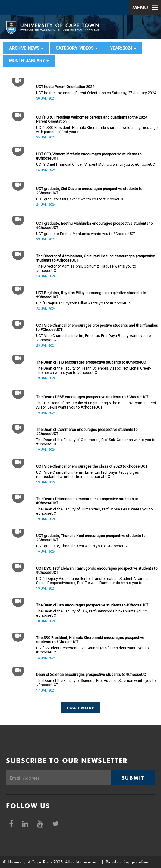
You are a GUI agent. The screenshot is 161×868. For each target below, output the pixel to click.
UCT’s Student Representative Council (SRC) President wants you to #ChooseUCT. (92, 650)
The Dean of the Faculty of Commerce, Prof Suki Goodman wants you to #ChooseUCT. (96, 442)
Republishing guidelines (127, 862)
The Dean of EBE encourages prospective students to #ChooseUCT (92, 397)
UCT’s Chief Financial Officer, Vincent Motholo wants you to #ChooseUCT (97, 164)
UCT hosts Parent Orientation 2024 (65, 87)
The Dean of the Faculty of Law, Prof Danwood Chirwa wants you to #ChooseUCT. (92, 613)
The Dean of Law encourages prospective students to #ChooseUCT (92, 605)
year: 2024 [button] (123, 48)
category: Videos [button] (77, 48)
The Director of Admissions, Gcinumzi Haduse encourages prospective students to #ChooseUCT (96, 258)
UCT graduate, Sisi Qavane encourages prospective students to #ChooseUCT (89, 191)
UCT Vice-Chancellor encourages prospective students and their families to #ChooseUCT (97, 328)
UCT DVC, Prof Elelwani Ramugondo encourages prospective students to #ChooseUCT (97, 571)
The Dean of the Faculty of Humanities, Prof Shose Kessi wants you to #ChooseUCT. (94, 511)
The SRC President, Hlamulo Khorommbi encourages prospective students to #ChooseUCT (90, 640)
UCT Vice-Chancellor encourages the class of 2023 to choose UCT (92, 466)
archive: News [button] (26, 48)
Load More (81, 708)
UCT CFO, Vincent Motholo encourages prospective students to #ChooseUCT (89, 156)
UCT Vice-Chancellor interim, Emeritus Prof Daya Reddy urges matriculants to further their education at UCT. (88, 475)
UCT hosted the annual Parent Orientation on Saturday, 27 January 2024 (96, 93)
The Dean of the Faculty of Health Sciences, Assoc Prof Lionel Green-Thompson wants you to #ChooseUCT (94, 370)
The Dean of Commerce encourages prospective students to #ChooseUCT (87, 432)
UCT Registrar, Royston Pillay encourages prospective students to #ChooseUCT (91, 295)
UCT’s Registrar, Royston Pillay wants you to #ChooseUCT (84, 303)
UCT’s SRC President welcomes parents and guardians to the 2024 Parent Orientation (92, 119)
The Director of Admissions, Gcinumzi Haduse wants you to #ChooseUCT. (86, 269)
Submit (133, 778)
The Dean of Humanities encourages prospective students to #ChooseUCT (87, 501)
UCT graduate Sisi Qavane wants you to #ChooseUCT (81, 199)
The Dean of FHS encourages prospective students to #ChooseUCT (92, 362)
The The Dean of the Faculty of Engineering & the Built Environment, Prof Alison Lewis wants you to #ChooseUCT (96, 405)
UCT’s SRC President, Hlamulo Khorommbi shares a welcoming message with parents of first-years (97, 130)
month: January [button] (29, 61)
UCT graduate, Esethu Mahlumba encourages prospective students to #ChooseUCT (94, 226)
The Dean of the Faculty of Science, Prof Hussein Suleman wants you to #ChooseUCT (96, 683)
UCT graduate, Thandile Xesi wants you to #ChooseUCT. (83, 546)
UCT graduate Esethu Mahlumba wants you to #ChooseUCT (86, 234)
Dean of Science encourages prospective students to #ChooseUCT (92, 675)
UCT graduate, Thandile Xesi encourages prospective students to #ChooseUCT (91, 538)
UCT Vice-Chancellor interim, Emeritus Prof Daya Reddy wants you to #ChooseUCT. (93, 338)
